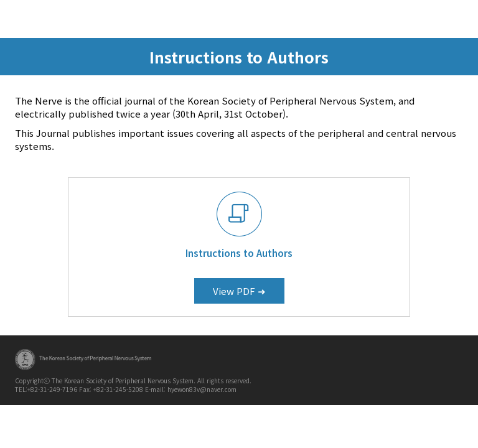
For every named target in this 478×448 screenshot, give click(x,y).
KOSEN (104, 19)
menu (457, 18)
